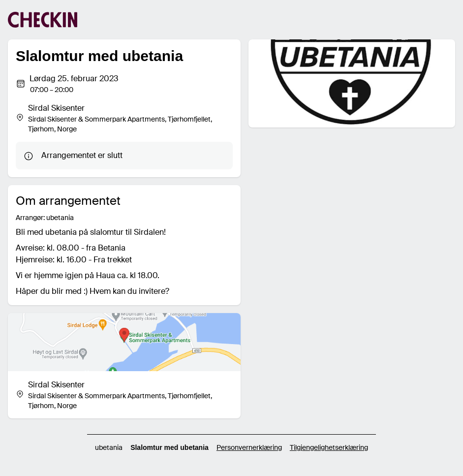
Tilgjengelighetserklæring (329, 447)
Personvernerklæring (249, 447)
